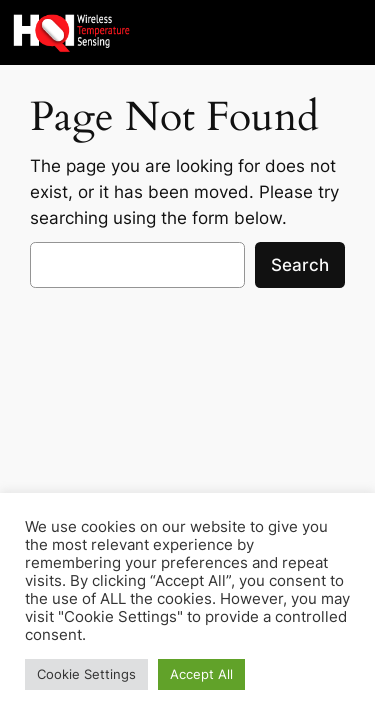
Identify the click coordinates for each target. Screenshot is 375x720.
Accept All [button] (201, 674)
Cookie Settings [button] (86, 674)
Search (300, 265)
